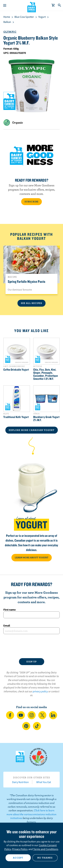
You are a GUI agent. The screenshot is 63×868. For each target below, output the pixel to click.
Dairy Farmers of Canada (32, 7)
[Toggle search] (60, 5)
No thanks (45, 858)
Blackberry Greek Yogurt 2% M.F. (46, 419)
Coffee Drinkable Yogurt (16, 370)
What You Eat (44, 782)
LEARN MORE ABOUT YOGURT (32, 557)
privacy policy (40, 691)
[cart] (53, 5)
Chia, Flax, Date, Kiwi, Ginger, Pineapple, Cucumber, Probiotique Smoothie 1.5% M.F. (46, 374)
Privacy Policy (20, 849)
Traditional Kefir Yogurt (16, 417)
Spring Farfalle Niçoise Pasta (26, 281)
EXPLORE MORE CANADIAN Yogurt (32, 430)
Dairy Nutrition (20, 782)
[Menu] (5, 5)
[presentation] (31, 646)
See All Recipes (32, 303)
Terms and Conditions (46, 849)
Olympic (10, 32)
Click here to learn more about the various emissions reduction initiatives (32, 814)
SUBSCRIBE (32, 202)
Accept (18, 858)
